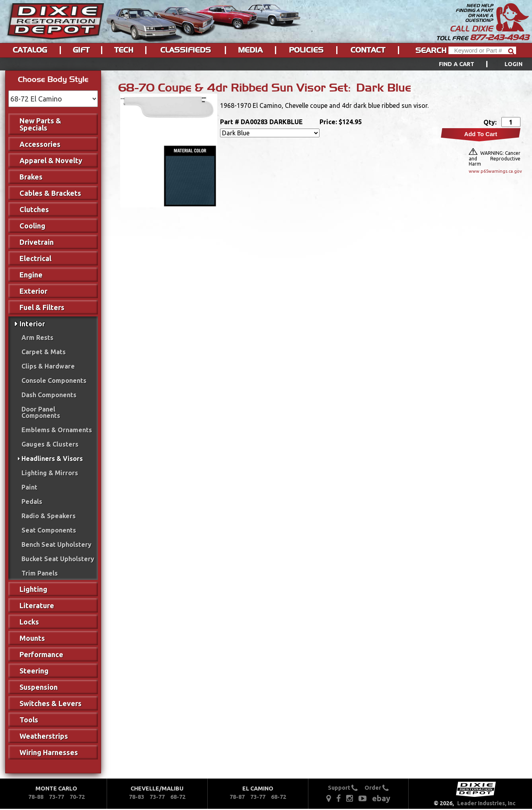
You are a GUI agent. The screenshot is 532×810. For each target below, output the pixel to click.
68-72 (178, 797)
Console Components (54, 381)
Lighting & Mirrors (50, 473)
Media (250, 50)
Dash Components (49, 395)
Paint (29, 487)
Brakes (31, 177)
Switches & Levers (51, 703)
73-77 (57, 797)
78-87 (237, 797)
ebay (381, 798)
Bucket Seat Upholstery (58, 559)
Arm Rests (37, 338)
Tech (124, 50)
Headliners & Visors (52, 459)
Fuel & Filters (42, 307)
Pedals (32, 502)
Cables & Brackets (50, 193)
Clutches (34, 209)
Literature (37, 605)
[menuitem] (472, 64)
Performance (41, 654)
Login (513, 64)
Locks (29, 622)
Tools (29, 720)
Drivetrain (37, 242)
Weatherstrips (44, 736)
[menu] (266, 64)
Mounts (32, 638)
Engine (31, 275)
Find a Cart (457, 64)
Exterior (33, 291)
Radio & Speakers (49, 516)
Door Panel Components (41, 412)
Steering (34, 671)
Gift (81, 50)
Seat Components (49, 530)
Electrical (35, 258)
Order (377, 788)
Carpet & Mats (44, 352)
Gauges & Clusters (50, 444)
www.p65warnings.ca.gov (495, 171)
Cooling (32, 226)
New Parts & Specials (40, 124)
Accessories (40, 144)
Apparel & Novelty (51, 160)
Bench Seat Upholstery (57, 545)
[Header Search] (482, 50)
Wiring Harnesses (49, 752)
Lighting (33, 589)
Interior (32, 324)
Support (343, 788)
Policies (306, 50)
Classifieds (186, 50)
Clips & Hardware (48, 366)
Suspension (39, 687)
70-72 (77, 797)
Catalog (30, 50)
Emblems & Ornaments (57, 430)
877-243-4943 (499, 37)
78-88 (36, 797)
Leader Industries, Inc (486, 803)
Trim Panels (40, 573)
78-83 (136, 797)
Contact (368, 50)
